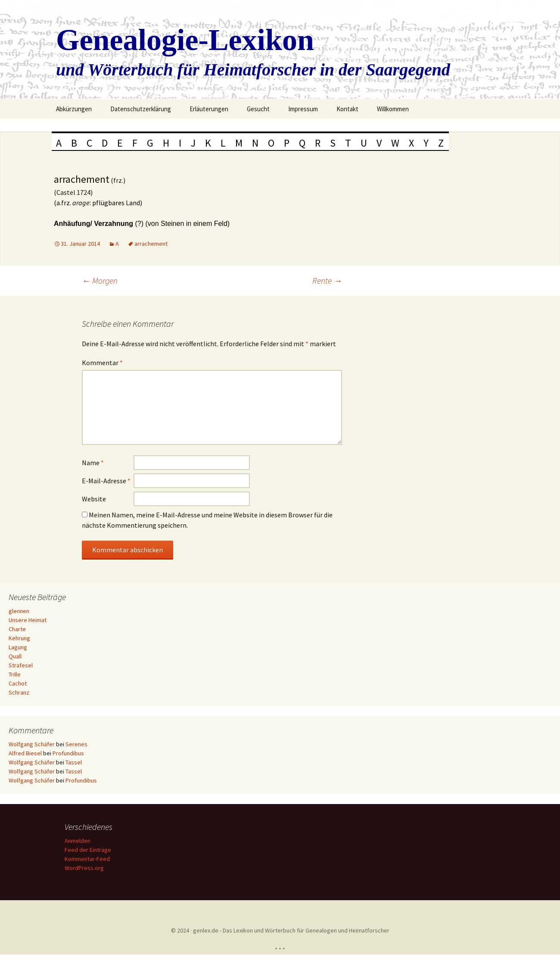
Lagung (18, 647)
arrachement (151, 244)
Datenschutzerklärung (141, 109)
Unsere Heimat (28, 620)
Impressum (303, 109)
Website (94, 499)
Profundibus (68, 753)
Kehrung (19, 638)
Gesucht (258, 109)
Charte (17, 629)
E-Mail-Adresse (106, 481)
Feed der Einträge (89, 850)
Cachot (18, 683)
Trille (15, 674)
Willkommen (393, 109)
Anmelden (79, 841)
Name (93, 463)
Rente (327, 280)
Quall (15, 656)
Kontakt (347, 109)
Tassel (74, 762)
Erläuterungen (209, 109)
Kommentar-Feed (89, 859)
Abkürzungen (74, 109)
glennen (19, 611)
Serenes (76, 744)
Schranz (19, 692)
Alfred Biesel (25, 753)
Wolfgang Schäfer (32, 744)
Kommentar (102, 363)
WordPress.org (86, 868)
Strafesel (21, 665)
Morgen (100, 280)
